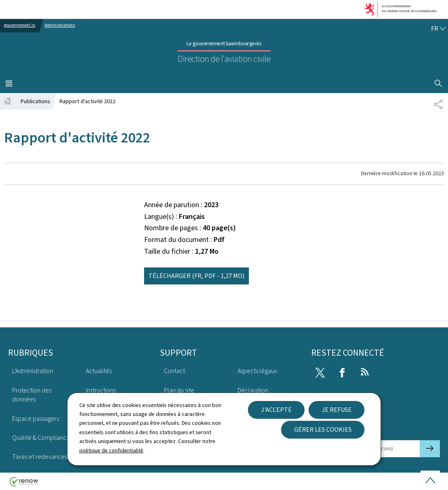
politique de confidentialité (111, 451)
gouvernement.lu (20, 25)
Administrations (60, 25)
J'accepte (276, 410)
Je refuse (337, 410)
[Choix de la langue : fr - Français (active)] (438, 29)
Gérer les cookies (323, 430)
